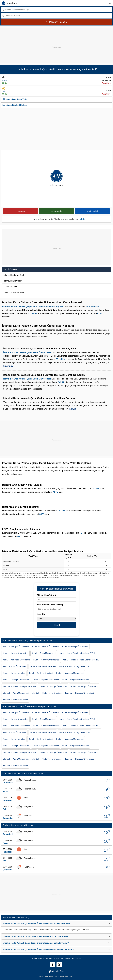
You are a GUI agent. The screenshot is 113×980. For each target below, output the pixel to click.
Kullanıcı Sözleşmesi (55, 958)
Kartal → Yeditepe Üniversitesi (45, 646)
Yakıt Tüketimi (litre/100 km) (50, 605)
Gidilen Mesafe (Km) (46, 595)
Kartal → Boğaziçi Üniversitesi (75, 680)
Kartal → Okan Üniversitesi (44, 653)
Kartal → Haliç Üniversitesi (15, 666)
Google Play (56, 971)
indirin (82, 219)
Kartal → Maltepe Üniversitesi (75, 646)
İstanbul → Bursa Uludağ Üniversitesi (19, 686)
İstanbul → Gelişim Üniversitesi (84, 686)
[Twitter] (59, 965)
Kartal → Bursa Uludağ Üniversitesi (74, 666)
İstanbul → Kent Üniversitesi (15, 700)
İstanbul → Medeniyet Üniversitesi (47, 693)
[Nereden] (56, 10)
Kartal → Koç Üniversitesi (14, 673)
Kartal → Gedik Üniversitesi (41, 673)
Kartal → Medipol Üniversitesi (16, 646)
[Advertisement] (56, 43)
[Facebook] (53, 965)
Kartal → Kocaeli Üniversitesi (16, 653)
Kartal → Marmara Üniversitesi (16, 660)
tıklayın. (73, 409)
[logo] (10, 3)
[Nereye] (56, 16)
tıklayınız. (8, 366)
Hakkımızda (70, 958)
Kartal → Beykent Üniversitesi (46, 680)
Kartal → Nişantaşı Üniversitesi (70, 673)
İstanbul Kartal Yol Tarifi (14, 275)
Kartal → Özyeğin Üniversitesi (16, 680)
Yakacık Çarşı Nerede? (14, 292)
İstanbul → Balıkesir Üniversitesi (79, 693)
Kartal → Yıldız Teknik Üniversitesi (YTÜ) (77, 653)
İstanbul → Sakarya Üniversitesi (53, 686)
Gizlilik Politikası (38, 958)
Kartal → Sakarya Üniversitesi (46, 660)
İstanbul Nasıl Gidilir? (13, 281)
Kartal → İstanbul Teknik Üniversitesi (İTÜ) (81, 660)
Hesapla (56, 625)
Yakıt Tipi (41, 614)
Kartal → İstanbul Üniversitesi (43, 666)
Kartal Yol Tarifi (10, 287)
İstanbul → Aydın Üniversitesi (16, 693)
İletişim (79, 958)
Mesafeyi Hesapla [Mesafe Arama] (57, 22)
